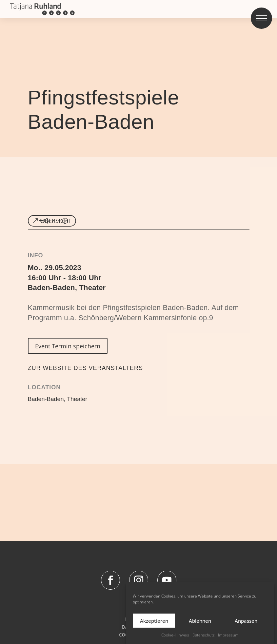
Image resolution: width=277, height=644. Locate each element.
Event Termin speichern (68, 346)
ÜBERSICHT (56, 221)
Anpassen (246, 629)
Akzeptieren (154, 629)
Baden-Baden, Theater (67, 288)
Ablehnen (200, 629)
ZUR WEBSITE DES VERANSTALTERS (85, 368)
